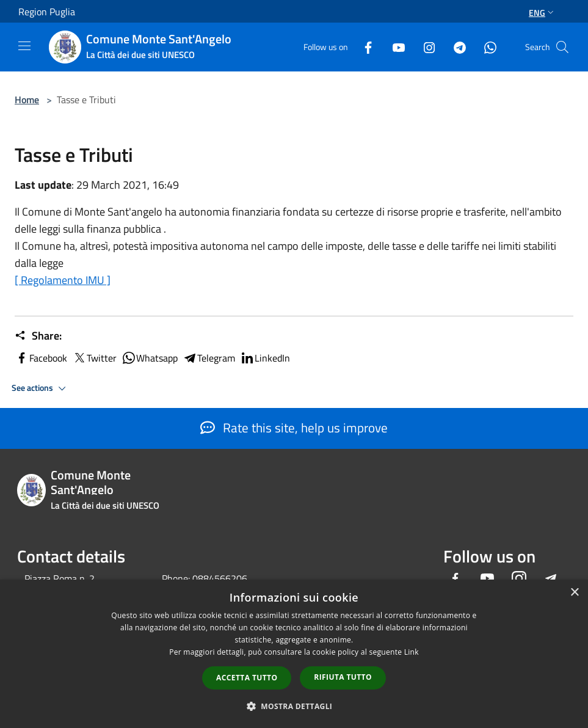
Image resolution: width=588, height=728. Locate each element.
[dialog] (294, 654)
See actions (41, 388)
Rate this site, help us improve (294, 428)
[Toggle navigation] (24, 46)
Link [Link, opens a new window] (412, 652)
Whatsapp (150, 358)
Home (27, 100)
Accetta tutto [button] (247, 678)
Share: (38, 336)
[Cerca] (562, 47)
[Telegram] (455, 47)
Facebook (41, 358)
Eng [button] (543, 13)
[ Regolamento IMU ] (63, 280)
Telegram (209, 358)
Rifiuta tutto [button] (343, 677)
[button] (294, 706)
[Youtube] (394, 47)
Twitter (94, 358)
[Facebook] (363, 47)
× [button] (574, 593)
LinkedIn (265, 358)
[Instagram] (424, 47)
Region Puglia (47, 12)
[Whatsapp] (485, 47)
